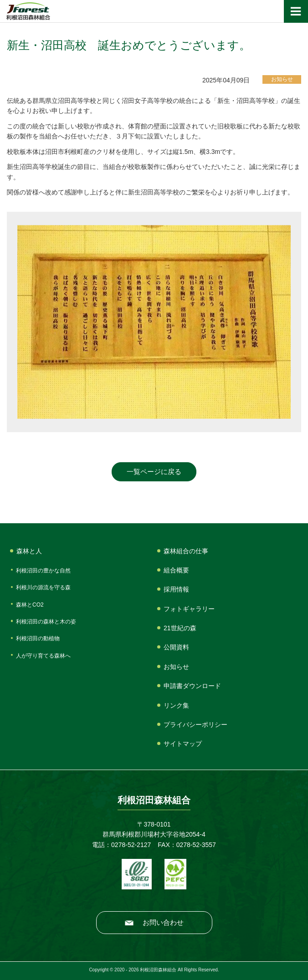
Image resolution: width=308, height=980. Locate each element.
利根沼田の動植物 (38, 638)
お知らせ (176, 667)
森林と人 (29, 551)
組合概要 (176, 570)
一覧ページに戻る (154, 472)
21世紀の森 (180, 628)
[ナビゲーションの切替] (296, 11)
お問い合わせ (163, 922)
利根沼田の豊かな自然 (43, 571)
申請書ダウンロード (192, 686)
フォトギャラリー (189, 609)
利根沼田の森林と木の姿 (46, 622)
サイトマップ (183, 744)
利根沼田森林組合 (28, 11)
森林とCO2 (30, 605)
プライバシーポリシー (195, 725)
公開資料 (176, 647)
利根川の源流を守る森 (43, 587)
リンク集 (176, 705)
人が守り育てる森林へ (43, 656)
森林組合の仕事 (186, 551)
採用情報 (176, 589)
